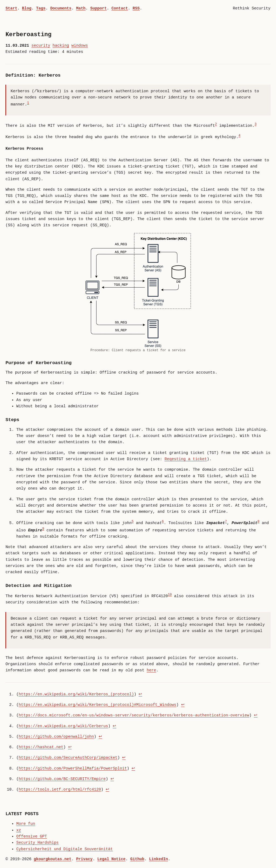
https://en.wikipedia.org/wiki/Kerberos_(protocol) (76, 694)
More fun (26, 824)
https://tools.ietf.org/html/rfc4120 (60, 790)
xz (18, 830)
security (41, 46)
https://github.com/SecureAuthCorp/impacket (68, 758)
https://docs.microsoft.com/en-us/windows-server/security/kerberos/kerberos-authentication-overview (134, 715)
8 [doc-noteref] (258, 522)
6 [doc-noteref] (163, 522)
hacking (61, 46)
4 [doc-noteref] (239, 136)
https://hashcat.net (41, 747)
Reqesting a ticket (186, 459)
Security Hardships (37, 843)
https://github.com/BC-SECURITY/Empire (62, 779)
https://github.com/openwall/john (56, 737)
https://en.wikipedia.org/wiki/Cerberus (63, 726)
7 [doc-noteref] (226, 522)
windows (80, 46)
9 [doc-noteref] (43, 529)
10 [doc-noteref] (170, 595)
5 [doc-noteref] (132, 522)
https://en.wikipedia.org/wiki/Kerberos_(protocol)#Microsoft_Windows (97, 705)
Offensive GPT (31, 836)
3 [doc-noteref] (255, 124)
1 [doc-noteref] (28, 103)
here (151, 670)
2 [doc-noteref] (216, 124)
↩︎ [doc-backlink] (140, 694)
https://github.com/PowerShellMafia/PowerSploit (73, 768)
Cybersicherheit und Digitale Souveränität (64, 849)
